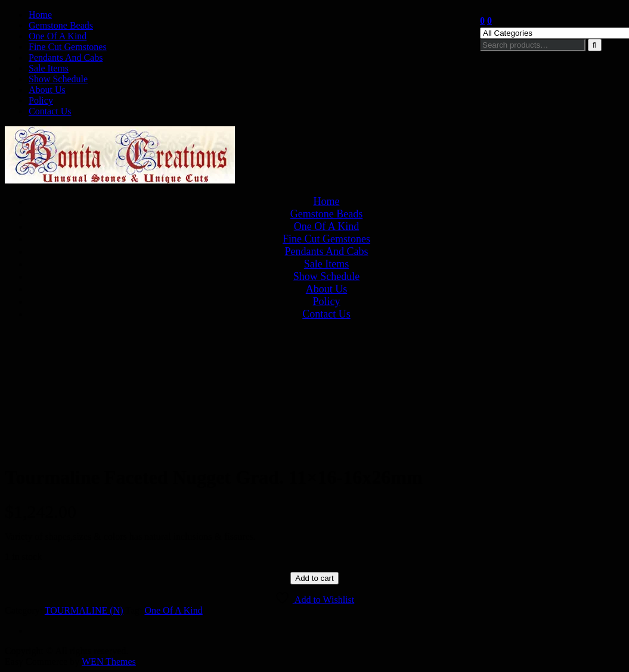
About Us (47, 90)
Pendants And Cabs (66, 57)
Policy (41, 100)
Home (40, 15)
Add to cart (314, 578)
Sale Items (49, 68)
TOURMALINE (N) (84, 610)
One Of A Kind (58, 36)
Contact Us (50, 111)
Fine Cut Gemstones (68, 47)
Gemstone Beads (61, 25)
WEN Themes (109, 662)
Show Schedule (58, 79)
